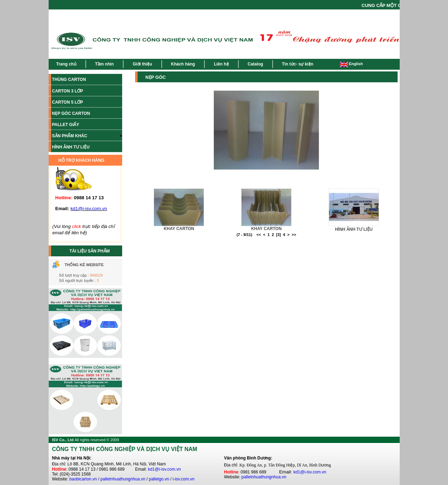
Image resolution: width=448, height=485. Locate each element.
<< (259, 235)
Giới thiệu (142, 64)
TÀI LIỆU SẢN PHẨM (90, 251)
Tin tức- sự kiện (298, 64)
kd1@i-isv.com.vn (164, 469)
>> (294, 235)
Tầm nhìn (105, 64)
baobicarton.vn (83, 479)
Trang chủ (66, 64)
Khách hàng (183, 64)
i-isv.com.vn (183, 479)
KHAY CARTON (179, 229)
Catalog (255, 64)
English (351, 64)
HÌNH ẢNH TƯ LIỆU (354, 229)
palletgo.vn (159, 479)
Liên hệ (221, 64)
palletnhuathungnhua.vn (123, 479)
